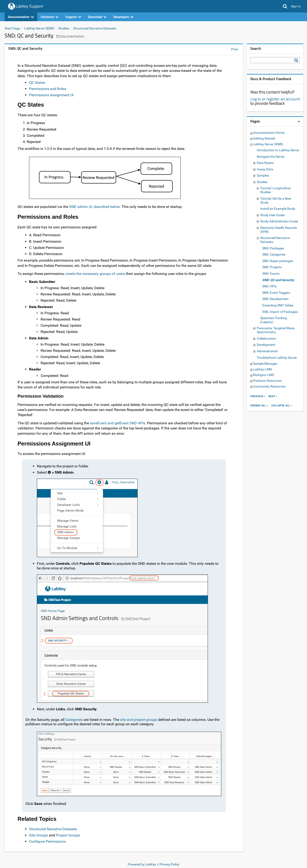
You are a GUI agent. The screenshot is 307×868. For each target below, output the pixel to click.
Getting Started (264, 138)
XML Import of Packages (280, 312)
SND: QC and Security (278, 280)
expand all (258, 406)
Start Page (12, 28)
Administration (267, 351)
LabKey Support (29, 6)
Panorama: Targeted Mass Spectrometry (276, 330)
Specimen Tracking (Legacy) (274, 320)
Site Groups (38, 835)
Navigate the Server (271, 157)
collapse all (281, 406)
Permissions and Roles (48, 89)
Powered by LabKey (142, 864)
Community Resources (269, 386)
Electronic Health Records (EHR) (279, 230)
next (272, 396)
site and (127, 720)
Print (235, 49)
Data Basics (265, 163)
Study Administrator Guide (279, 221)
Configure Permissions (47, 841)
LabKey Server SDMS (39, 28)
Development (266, 345)
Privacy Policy (169, 864)
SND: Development (275, 299)
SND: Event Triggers (276, 293)
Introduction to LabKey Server (278, 150)
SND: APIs (269, 286)
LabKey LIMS (263, 369)
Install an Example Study (278, 209)
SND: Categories (274, 254)
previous (257, 396)
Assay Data (265, 169)
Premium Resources (267, 381)
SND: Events (271, 274)
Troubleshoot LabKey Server (277, 358)
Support (73, 17)
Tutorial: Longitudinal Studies (275, 190)
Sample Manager (265, 364)
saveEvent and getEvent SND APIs (118, 423)
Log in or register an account (275, 99)
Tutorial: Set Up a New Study (276, 200)
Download (97, 17)
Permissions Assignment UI (51, 95)
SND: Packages (273, 248)
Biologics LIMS (264, 375)
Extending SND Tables (278, 305)
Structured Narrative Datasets (95, 28)
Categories (74, 720)
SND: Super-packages (278, 261)
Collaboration (266, 338)
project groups (146, 720)
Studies (64, 28)
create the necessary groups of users (95, 274)
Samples (263, 175)
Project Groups (68, 835)
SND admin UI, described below (94, 207)
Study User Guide (272, 215)
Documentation (21, 17)
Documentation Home (269, 133)
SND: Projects (272, 267)
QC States (37, 83)
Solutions (50, 17)
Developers (123, 17)
